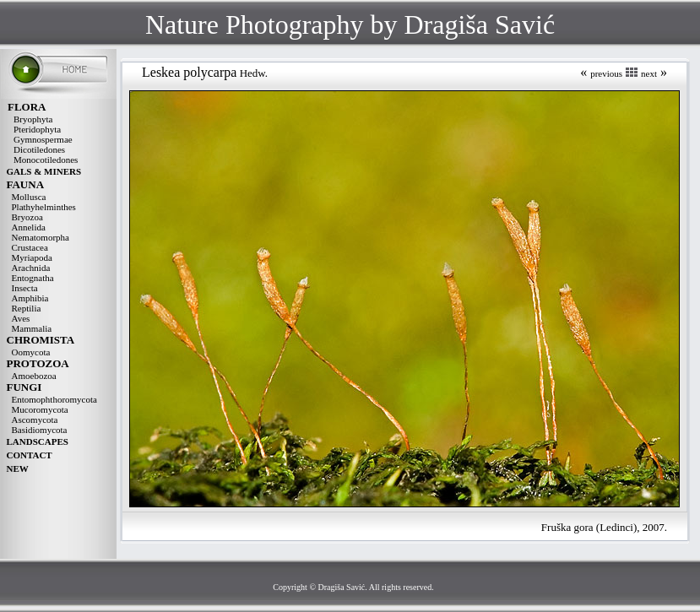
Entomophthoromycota (54, 399)
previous (606, 73)
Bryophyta (33, 119)
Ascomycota (35, 420)
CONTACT (30, 455)
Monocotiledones (46, 160)
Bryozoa (27, 217)
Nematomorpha (41, 237)
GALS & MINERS (44, 171)
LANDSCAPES (38, 441)
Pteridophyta (37, 129)
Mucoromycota (40, 409)
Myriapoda (32, 257)
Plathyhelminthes (44, 207)
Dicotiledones (39, 149)
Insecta (25, 288)
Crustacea (30, 247)
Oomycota (31, 352)
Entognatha (33, 278)
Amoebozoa (34, 376)
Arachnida (31, 268)
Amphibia (30, 298)
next (649, 73)
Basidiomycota (40, 430)
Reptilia (27, 308)
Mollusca (29, 197)
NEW (18, 468)
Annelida (29, 227)
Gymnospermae (43, 139)
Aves (21, 318)
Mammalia (32, 328)
